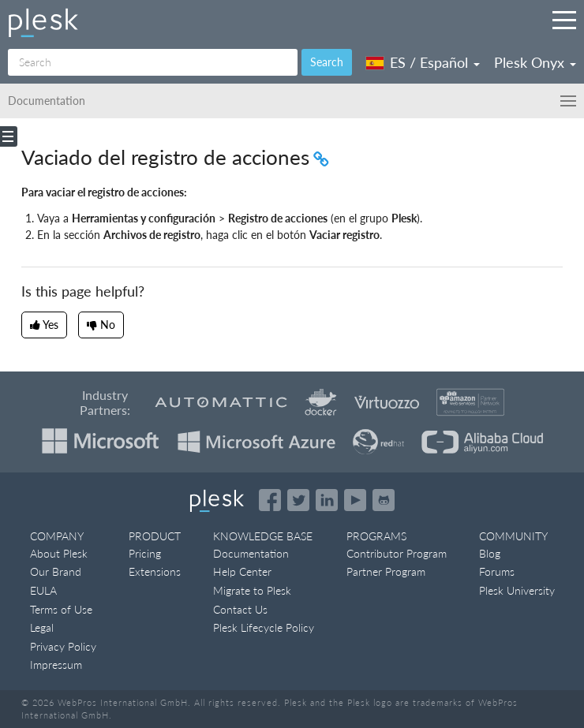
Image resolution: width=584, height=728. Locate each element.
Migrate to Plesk (252, 590)
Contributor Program (397, 553)
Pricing (145, 553)
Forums (497, 571)
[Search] (153, 62)
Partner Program (386, 571)
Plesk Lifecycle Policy (264, 627)
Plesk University (517, 590)
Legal (42, 627)
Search (327, 62)
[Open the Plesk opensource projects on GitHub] (384, 500)
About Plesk (59, 553)
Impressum (56, 665)
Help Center (242, 571)
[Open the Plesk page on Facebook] (270, 500)
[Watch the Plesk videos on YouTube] (355, 500)
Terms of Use (61, 609)
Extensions (155, 571)
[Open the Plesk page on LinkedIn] (327, 500)
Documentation (251, 553)
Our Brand (56, 571)
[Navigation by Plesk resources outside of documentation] (564, 20)
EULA (43, 590)
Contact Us (240, 609)
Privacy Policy (63, 646)
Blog (490, 553)
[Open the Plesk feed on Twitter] (298, 500)
